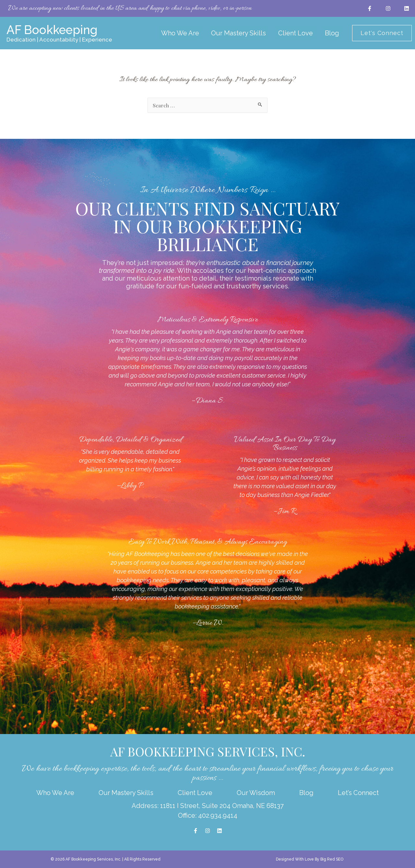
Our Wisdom (256, 793)
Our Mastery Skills (240, 33)
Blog (326, 33)
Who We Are (186, 33)
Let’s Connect (358, 793)
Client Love (293, 33)
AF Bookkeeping (53, 30)
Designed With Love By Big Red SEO (310, 859)
